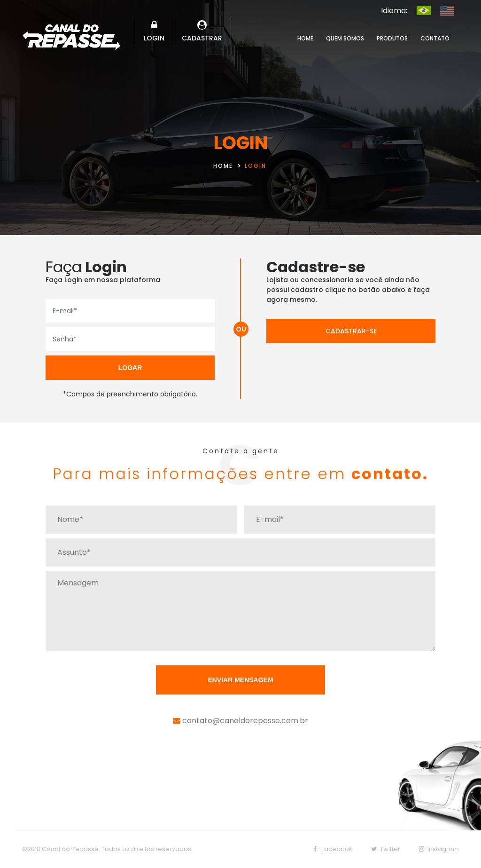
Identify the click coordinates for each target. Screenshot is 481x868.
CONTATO (435, 38)
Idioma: (394, 11)
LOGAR (130, 368)
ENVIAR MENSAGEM (240, 680)
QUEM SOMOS (345, 38)
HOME (305, 38)
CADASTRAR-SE (351, 331)
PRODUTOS (392, 38)
